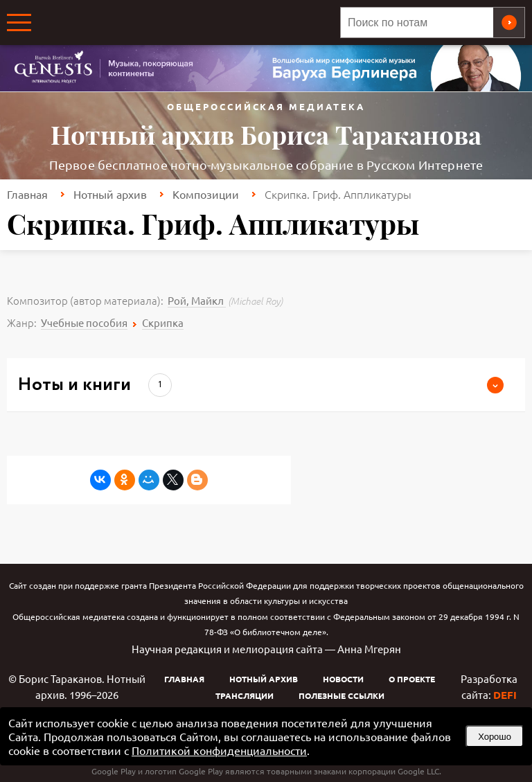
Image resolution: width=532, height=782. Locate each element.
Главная (27, 194)
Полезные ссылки (342, 695)
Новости (343, 679)
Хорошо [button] (495, 737)
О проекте (412, 679)
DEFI (505, 695)
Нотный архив (110, 194)
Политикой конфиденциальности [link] (219, 750)
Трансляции (245, 695)
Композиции (206, 194)
